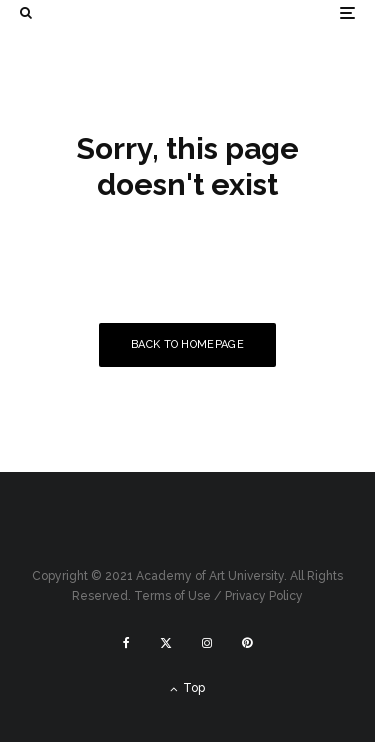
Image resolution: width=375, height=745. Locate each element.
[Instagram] (207, 643)
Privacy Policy (264, 596)
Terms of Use (172, 596)
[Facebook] (126, 643)
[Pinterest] (247, 643)
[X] (166, 643)
